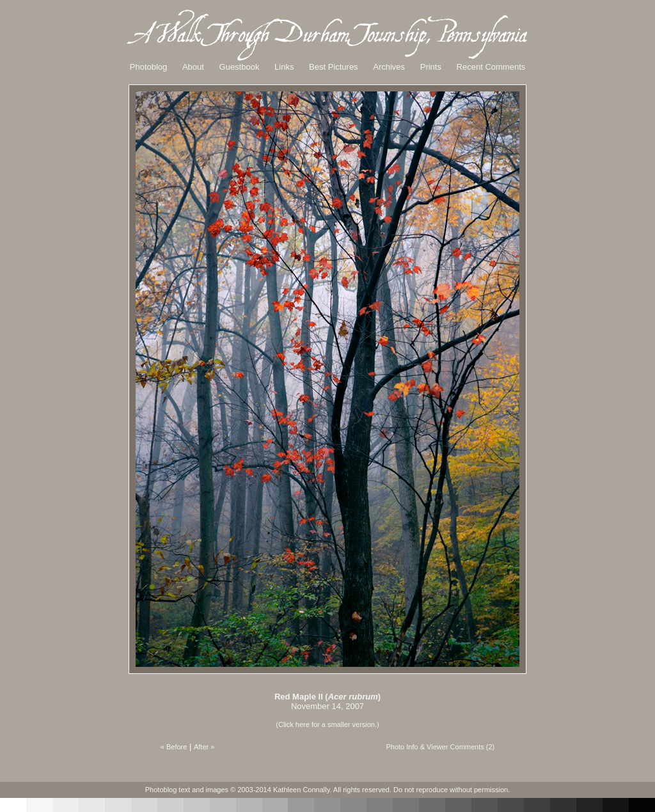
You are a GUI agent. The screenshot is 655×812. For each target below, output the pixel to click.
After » (204, 747)
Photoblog (149, 67)
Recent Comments (491, 67)
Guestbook (240, 67)
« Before (174, 747)
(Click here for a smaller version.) (327, 724)
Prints (431, 67)
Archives (389, 67)
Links (284, 67)
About (193, 67)
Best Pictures (334, 67)
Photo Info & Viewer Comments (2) (440, 747)
